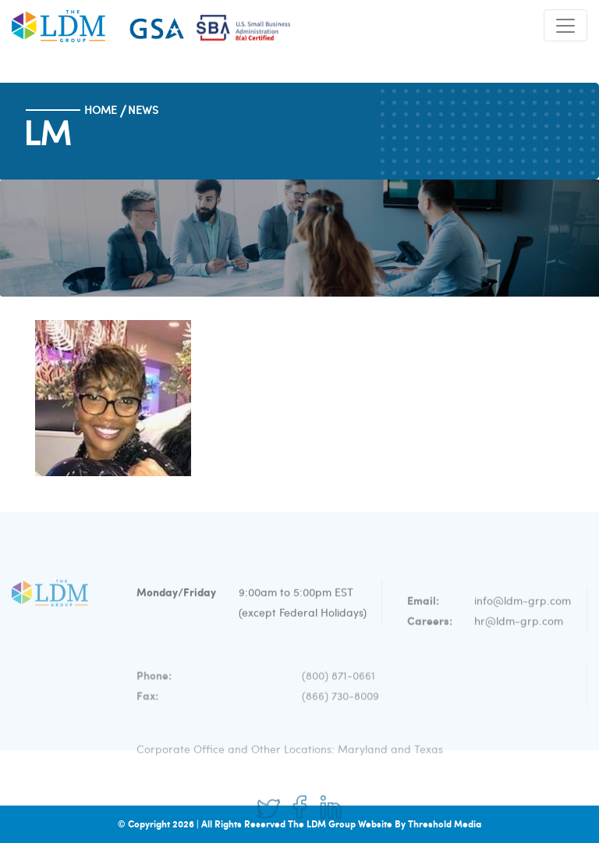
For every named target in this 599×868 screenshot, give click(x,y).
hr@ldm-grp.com (519, 637)
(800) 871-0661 (338, 690)
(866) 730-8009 (340, 710)
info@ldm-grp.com (523, 617)
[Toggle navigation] (565, 25)
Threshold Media (445, 824)
